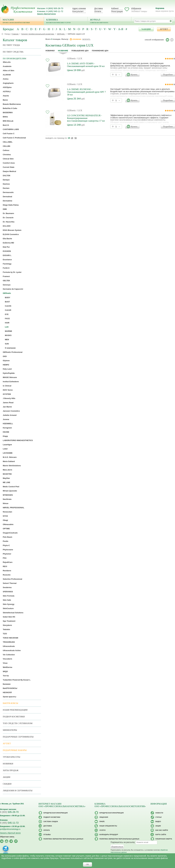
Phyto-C (6, 545)
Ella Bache (7, 239)
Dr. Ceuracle (8, 218)
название (63, 51)
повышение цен (80, 51)
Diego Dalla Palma (11, 205)
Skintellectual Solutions (13, 613)
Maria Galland (9, 461)
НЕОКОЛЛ (7, 692)
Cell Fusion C (9, 134)
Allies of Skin (9, 71)
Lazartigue (7, 445)
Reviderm (7, 571)
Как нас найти (162, 830)
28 (72, 138)
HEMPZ (6, 365)
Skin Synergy (9, 604)
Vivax (5, 663)
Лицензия (104, 817)
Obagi (5, 520)
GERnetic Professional (13, 352)
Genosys (7, 285)
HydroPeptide (9, 373)
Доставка (99, 8)
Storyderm (7, 625)
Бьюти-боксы (10, 703)
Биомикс (7, 684)
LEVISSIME (8, 453)
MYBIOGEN (8, 495)
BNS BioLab (8, 121)
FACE (7, 319)
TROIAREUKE (9, 642)
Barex (5, 100)
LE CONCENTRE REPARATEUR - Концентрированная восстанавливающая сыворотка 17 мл (86, 118)
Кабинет (115, 8)
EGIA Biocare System (12, 230)
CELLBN (7, 146)
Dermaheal (7, 197)
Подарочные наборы (15, 750)
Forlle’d (6, 268)
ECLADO (7, 226)
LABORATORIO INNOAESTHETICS (18, 440)
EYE (7, 314)
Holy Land (7, 369)
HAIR (7, 323)
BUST (7, 302)
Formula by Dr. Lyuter (12, 272)
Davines (6, 184)
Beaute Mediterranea (12, 104)
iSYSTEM (7, 394)
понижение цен (100, 51)
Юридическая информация (56, 813)
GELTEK (6, 281)
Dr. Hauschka (9, 222)
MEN (7, 340)
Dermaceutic (8, 192)
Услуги (102, 830)
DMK (5, 209)
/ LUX (79, 58)
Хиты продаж (11, 770)
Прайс (102, 822)
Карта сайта (161, 835)
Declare (6, 188)
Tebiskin (6, 629)
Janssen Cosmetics (11, 411)
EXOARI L (7, 255)
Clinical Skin (8, 159)
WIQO (5, 671)
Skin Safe (7, 600)
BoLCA (6, 125)
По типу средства (13, 52)
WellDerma (7, 667)
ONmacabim (8, 524)
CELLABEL (8, 142)
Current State (9, 167)
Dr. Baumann (8, 213)
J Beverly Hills (9, 398)
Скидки (7, 784)
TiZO (5, 634)
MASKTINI (7, 474)
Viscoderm (7, 659)
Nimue (6, 503)
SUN (7, 344)
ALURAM (7, 75)
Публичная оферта (164, 839)
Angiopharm (8, 83)
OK (88, 864)
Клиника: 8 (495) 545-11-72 (50, 11)
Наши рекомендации (15, 710)
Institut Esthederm (11, 382)
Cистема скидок (51, 822)
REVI (5, 566)
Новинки (50, 51)
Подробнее (168, 75)
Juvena (6, 419)
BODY (8, 298)
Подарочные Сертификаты (18, 737)
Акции (7, 777)
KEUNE (6, 432)
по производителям (14, 59)
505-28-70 (9, 812)
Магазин (22, 21)
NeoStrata (7, 499)
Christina (7, 155)
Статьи (158, 817)
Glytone (6, 361)
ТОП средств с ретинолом (18, 723)
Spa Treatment (9, 621)
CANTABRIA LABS (11, 129)
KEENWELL (8, 424)
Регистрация (117, 11)
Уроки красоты (10, 697)
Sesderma (7, 587)
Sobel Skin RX (9, 617)
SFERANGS (8, 592)
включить (86, 39)
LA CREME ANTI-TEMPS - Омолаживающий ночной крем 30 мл (86, 65)
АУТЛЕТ (164, 29)
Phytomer (7, 554)
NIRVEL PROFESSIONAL (14, 508)
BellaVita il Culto (10, 108)
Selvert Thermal (10, 583)
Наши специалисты (108, 826)
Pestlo (6, 541)
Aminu (6, 79)
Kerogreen (7, 428)
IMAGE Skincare (10, 377)
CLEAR (8, 310)
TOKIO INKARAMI (11, 638)
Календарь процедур (109, 835)
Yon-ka (6, 676)
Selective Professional (12, 579)
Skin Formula (9, 596)
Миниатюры (10, 730)
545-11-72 (9, 823)
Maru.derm (7, 470)
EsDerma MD (8, 243)
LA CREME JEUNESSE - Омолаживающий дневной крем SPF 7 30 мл (86, 92)
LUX (7, 327)
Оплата (98, 11)
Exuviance (7, 260)
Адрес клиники (79, 8)
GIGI (5, 356)
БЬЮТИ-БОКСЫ (10, 688)
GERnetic (71, 58)
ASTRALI (7, 92)
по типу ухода (11, 45)
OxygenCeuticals (10, 533)
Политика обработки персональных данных (63, 839)
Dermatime (7, 201)
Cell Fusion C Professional (14, 138)
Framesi (6, 276)
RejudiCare (8, 562)
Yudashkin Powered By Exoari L (17, 680)
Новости (159, 813)
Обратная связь (7, 837)
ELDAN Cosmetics (11, 234)
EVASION (7, 251)
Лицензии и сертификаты (18, 791)
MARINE (8, 331)
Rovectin (7, 575)
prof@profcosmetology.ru (10, 829)
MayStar (6, 478)
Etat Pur (6, 247)
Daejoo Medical (9, 171)
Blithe (5, 117)
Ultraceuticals (9, 646)
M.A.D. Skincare (10, 457)
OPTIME (6, 529)
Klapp (5, 436)
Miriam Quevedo (10, 491)
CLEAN (8, 306)
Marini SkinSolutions (12, 466)
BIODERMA (8, 113)
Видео (158, 822)
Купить (134, 75)
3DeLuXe (7, 62)
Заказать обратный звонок (46, 14)
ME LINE (7, 482)
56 (76, 138)
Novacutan (7, 512)
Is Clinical (7, 386)
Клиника (66, 21)
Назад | (8, 34)
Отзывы (47, 835)
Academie (7, 66)
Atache (6, 96)
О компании (10, 348)
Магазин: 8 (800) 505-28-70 (50, 8)
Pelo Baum (7, 537)
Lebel (5, 449)
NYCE (5, 516)
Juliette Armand (10, 415)
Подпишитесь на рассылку (123, 842)
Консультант (78, 11)
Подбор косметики (14, 717)
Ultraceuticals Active (12, 650)
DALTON (7, 176)
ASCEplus (7, 87)
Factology (7, 264)
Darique (6, 180)
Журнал (109, 21)
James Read (8, 403)
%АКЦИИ (146, 29)
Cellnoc (6, 150)
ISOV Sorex (8, 390)
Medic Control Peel (11, 487)
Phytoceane (8, 550)
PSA (5, 558)
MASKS (8, 335)
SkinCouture (8, 608)
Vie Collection (9, 655)
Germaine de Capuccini (13, 289)
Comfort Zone (9, 163)
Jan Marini (7, 407)
